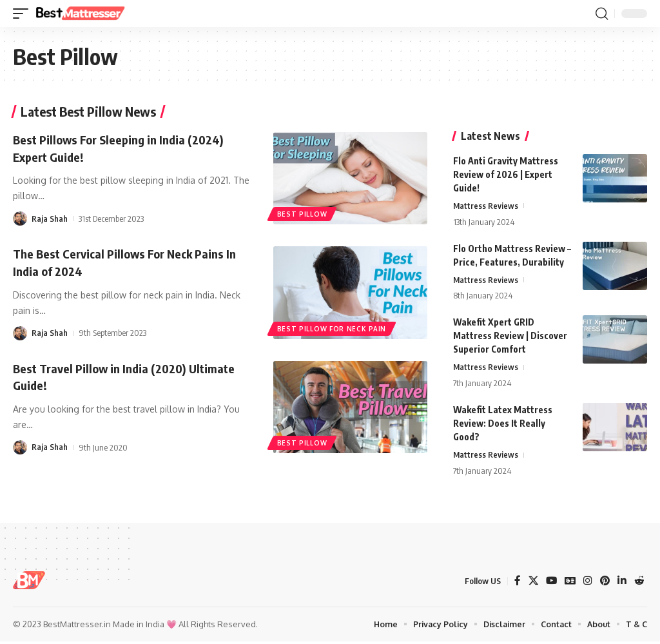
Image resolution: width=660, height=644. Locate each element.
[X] (530, 583)
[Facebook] (514, 583)
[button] (24, 14)
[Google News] (568, 583)
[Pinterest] (604, 583)
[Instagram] (587, 583)
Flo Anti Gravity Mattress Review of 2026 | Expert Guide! (506, 174)
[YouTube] (549, 583)
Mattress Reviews (486, 206)
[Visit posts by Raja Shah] (20, 217)
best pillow (303, 213)
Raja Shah (50, 217)
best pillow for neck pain (333, 326)
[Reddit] (639, 583)
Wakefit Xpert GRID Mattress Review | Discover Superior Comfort (510, 337)
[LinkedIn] (621, 583)
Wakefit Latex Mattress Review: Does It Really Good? (503, 425)
